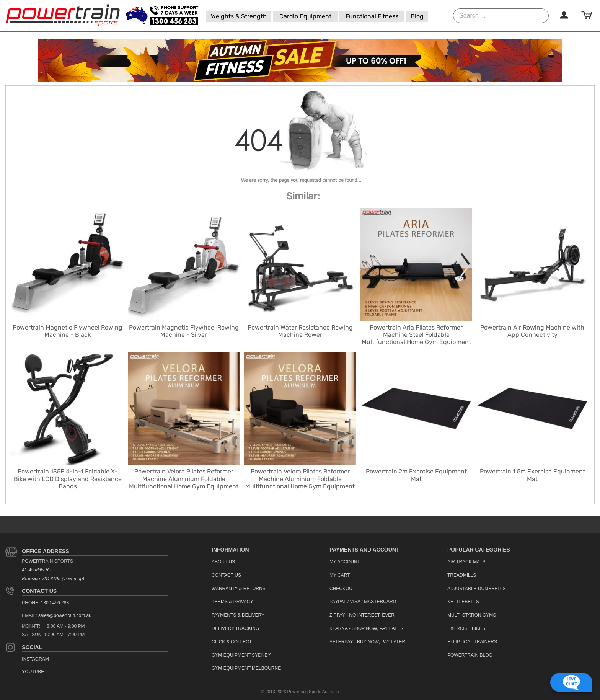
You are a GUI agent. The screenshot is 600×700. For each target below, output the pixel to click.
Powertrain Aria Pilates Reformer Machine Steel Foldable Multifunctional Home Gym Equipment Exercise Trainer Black (416, 339)
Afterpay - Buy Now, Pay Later (367, 642)
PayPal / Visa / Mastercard (363, 602)
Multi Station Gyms (472, 615)
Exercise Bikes (466, 628)
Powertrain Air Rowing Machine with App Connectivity (532, 331)
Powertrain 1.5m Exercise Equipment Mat (532, 475)
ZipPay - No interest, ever (362, 615)
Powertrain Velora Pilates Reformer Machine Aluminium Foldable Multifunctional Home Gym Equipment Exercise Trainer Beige (184, 482)
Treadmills (462, 575)
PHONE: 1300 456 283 (45, 603)
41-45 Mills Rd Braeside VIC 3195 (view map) (53, 574)
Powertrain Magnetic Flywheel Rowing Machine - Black (68, 331)
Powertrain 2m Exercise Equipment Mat (416, 475)
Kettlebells (463, 602)
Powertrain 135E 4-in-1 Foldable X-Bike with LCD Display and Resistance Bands (68, 479)
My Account (345, 562)
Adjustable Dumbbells (477, 589)
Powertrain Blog (470, 655)
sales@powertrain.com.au (65, 615)
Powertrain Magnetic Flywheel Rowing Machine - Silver (184, 331)
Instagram (35, 659)
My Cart (340, 575)
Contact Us (39, 591)
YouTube (33, 672)
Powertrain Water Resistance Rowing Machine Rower (300, 331)
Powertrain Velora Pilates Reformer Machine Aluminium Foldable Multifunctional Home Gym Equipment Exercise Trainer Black (300, 482)
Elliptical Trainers (472, 642)
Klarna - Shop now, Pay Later (367, 628)
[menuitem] (239, 16)
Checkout (342, 589)
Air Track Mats (466, 562)
